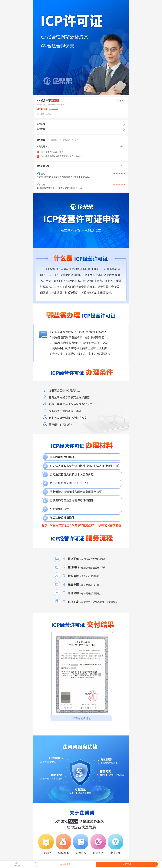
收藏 (120, 101)
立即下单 (127, 864)
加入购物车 (65, 864)
